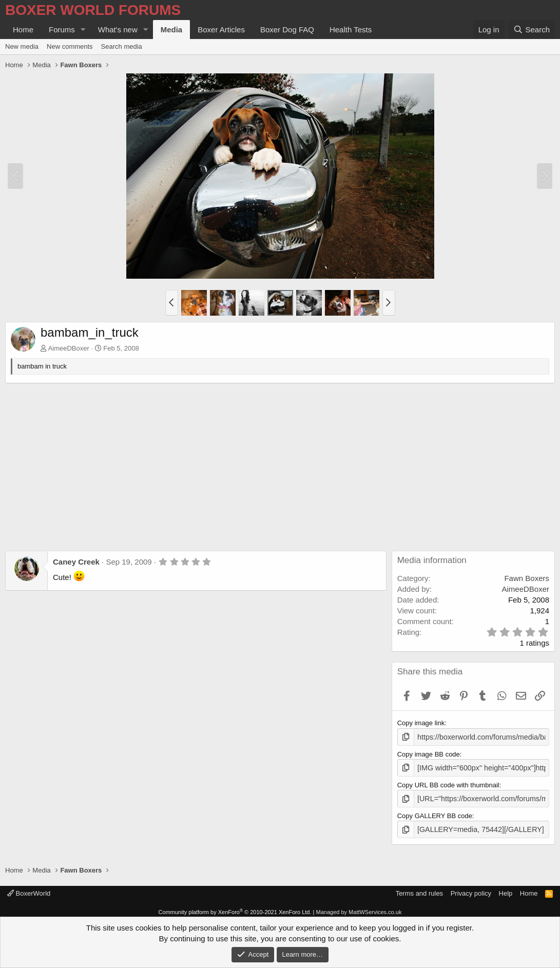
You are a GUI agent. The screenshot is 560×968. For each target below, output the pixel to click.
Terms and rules (419, 889)
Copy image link (421, 723)
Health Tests (351, 30)
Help (506, 889)
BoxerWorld (29, 889)
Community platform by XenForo (235, 908)
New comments (70, 46)
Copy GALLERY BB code (435, 813)
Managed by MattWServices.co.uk (359, 908)
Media (172, 30)
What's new (118, 30)
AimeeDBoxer (69, 348)
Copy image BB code (429, 753)
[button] (83, 30)
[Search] (532, 30)
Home (23, 30)
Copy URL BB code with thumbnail (448, 783)
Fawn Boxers (527, 578)
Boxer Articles (221, 30)
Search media (122, 46)
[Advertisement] (280, 460)
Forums (62, 30)
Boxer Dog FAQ (287, 30)
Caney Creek (76, 562)
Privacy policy (471, 889)
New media (22, 46)
